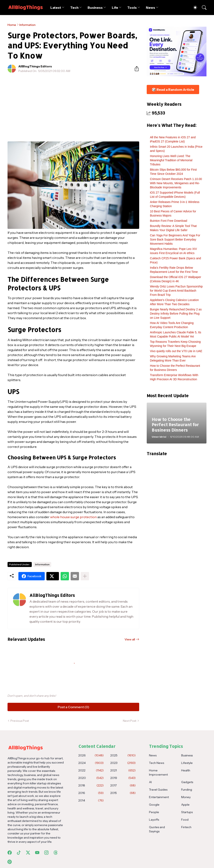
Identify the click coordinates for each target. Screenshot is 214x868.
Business (95, 8)
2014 (91, 800)
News (150, 8)
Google (154, 805)
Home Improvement (158, 772)
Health (186, 770)
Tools (132, 8)
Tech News (157, 763)
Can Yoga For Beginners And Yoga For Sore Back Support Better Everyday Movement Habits (175, 239)
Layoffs (154, 820)
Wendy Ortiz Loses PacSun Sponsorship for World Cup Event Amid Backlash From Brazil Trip (176, 291)
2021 (123, 770)
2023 (123, 763)
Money (186, 797)
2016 (91, 793)
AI (150, 782)
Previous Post (20, 721)
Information (27, 25)
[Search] (202, 8)
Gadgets (187, 782)
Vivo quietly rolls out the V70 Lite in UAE (176, 351)
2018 (91, 785)
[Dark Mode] (193, 8)
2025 (123, 755)
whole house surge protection (73, 517)
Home (12, 25)
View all (130, 639)
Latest (56, 8)
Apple (185, 805)
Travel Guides (158, 790)
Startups (187, 812)
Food (185, 820)
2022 (91, 770)
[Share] (135, 69)
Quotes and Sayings (157, 829)
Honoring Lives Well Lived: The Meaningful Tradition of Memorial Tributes (171, 160)
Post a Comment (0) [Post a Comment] (73, 707)
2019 (123, 778)
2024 (91, 763)
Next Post (130, 721)
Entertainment (159, 797)
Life (115, 8)
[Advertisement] (73, 107)
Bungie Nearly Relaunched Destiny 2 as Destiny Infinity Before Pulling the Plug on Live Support (176, 314)
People (154, 812)
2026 (91, 755)
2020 (91, 778)
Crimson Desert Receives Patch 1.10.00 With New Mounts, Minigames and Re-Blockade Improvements (176, 183)
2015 (123, 793)
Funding (187, 790)
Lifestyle (187, 763)
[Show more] (85, 576)
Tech (74, 8)
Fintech (186, 827)
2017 (123, 785)
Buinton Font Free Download (168, 221)
